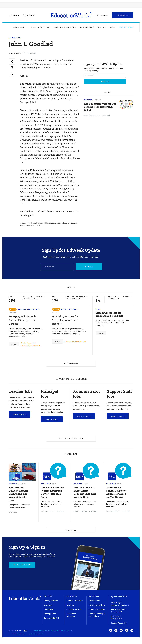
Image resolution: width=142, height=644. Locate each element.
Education (15, 38)
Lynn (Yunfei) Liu (48, 511)
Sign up (89, 266)
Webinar (13, 312)
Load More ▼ (71, 530)
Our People (49, 609)
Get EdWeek (94, 596)
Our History (49, 605)
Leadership (16, 27)
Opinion (98, 27)
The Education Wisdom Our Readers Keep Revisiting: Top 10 (100, 107)
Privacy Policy (36, 634)
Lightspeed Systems (32, 345)
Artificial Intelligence (28, 309)
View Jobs (20, 414)
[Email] (57, 266)
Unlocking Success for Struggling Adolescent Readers (65, 320)
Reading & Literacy (70, 309)
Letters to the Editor (75, 601)
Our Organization (51, 601)
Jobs (109, 27)
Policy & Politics (36, 27)
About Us (48, 596)
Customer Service (73, 609)
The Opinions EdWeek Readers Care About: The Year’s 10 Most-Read (18, 494)
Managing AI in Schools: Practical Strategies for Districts (23, 320)
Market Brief (124, 27)
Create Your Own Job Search (71, 439)
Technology (83, 27)
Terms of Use (19, 634)
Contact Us (72, 596)
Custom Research (119, 623)
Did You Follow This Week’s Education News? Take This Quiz (53, 492)
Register (14, 344)
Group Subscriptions (97, 609)
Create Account (22, 565)
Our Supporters (50, 614)
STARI (84, 341)
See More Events (71, 364)
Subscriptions (94, 601)
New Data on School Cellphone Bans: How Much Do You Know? (116, 492)
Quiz (54, 484)
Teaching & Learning (61, 27)
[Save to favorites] (12, 68)
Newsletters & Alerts (97, 605)
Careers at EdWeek (52, 618)
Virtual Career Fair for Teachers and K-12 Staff (109, 314)
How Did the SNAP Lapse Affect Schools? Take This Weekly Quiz (85, 492)
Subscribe (123, 15)
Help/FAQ (70, 605)
